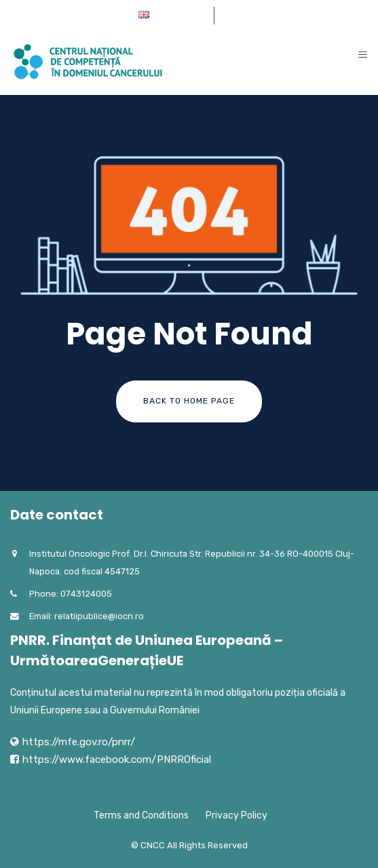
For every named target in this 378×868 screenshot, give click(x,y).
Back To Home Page (189, 401)
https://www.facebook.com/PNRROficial (117, 759)
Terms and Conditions (141, 815)
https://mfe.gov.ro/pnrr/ (79, 742)
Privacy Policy (237, 815)
